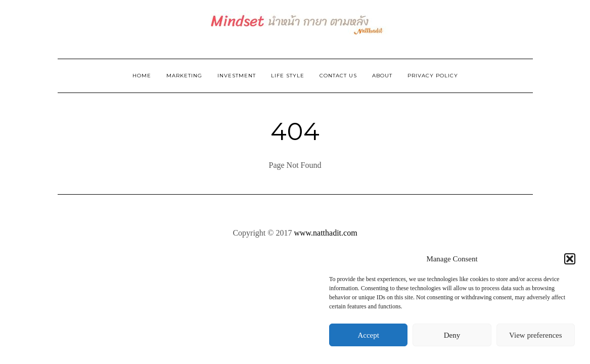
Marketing (184, 76)
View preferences (535, 335)
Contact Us (338, 76)
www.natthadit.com (325, 233)
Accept (368, 335)
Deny (452, 335)
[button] (570, 259)
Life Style (288, 76)
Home (142, 76)
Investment (237, 76)
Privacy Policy (433, 76)
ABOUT (382, 76)
